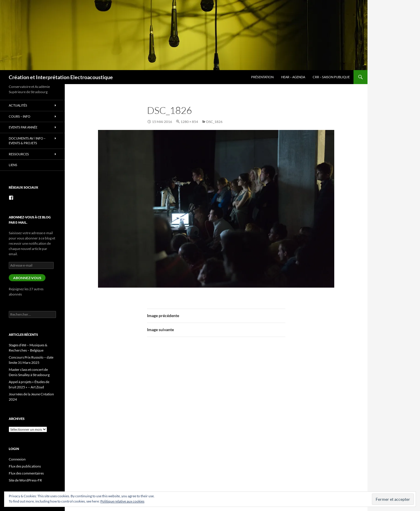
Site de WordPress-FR (25, 480)
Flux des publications (25, 466)
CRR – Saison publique (331, 77)
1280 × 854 (189, 122)
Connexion (17, 459)
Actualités (18, 105)
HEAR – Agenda (293, 77)
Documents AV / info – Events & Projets (27, 141)
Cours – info (20, 116)
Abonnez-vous (27, 278)
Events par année (23, 127)
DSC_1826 (214, 122)
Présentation (262, 77)
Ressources (19, 154)
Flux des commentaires (26, 473)
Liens (13, 165)
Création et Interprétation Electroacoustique (61, 77)
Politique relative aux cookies (122, 501)
